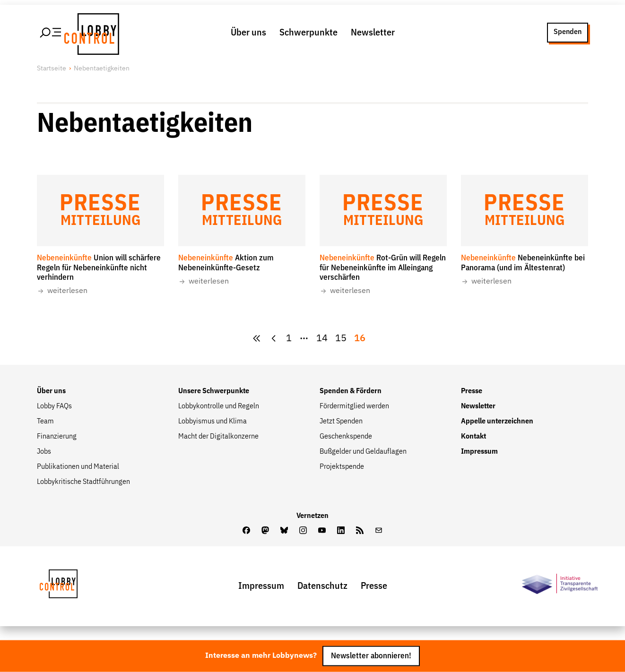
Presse (472, 391)
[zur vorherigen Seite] (274, 338)
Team (45, 422)
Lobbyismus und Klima (213, 422)
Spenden (568, 32)
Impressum (479, 452)
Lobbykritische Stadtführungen (83, 482)
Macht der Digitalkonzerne (218, 437)
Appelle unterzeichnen (497, 422)
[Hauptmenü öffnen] (51, 33)
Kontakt (473, 437)
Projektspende (342, 467)
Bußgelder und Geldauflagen (363, 452)
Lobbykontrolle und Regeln (219, 406)
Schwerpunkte (308, 33)
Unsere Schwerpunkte (214, 391)
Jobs (44, 452)
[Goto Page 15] (341, 338)
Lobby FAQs (54, 406)
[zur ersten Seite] (257, 338)
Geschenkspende (346, 437)
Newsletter (373, 33)
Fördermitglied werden (354, 406)
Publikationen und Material (78, 467)
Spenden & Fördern (351, 391)
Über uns (248, 33)
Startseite (52, 69)
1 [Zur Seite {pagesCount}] (289, 338)
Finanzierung (57, 437)
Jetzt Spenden (341, 422)
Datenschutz (322, 586)
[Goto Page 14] (322, 338)
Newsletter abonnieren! (371, 656)
